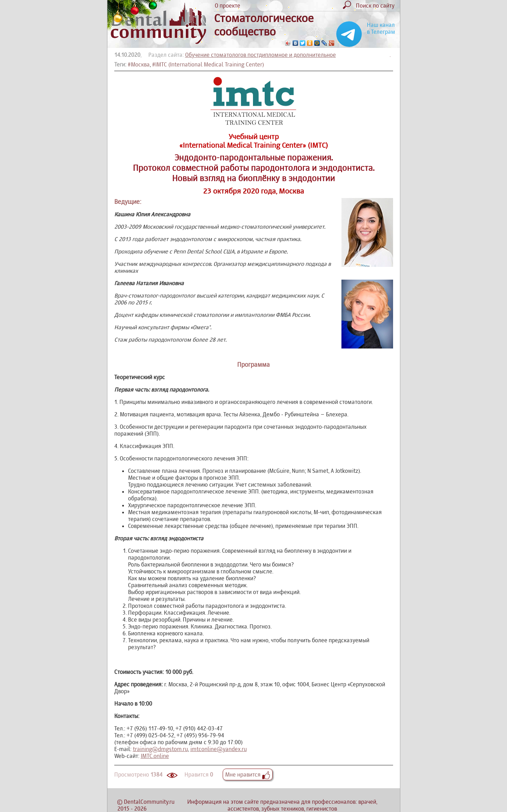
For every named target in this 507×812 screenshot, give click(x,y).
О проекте (228, 6)
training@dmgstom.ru (160, 749)
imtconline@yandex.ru (219, 749)
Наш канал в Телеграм (381, 28)
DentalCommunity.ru (149, 802)
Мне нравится (248, 774)
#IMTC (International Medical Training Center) (208, 64)
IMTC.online (155, 756)
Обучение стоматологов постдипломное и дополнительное (261, 55)
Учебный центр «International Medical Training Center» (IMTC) (254, 141)
